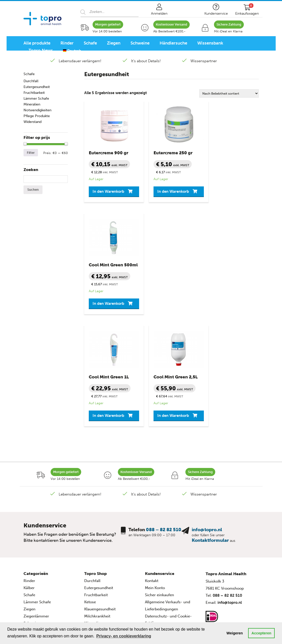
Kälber (29, 484)
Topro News (41, 50)
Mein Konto (155, 484)
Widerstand (32, 122)
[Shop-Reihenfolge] (229, 93)
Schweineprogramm (41, 566)
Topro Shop (95, 469)
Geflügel (31, 533)
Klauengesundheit (100, 505)
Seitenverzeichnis (160, 540)
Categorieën (36, 469)
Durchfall (31, 81)
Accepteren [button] (261, 633)
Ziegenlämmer (36, 512)
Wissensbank (210, 43)
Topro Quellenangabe (164, 533)
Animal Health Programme (50, 544)
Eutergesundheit (37, 87)
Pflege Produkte (37, 116)
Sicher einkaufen (159, 491)
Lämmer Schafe (36, 99)
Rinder (67, 43)
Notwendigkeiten (37, 110)
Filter (31, 153)
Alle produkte (37, 43)
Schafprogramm (38, 559)
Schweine (140, 43)
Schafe (90, 43)
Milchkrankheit (97, 512)
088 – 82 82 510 (164, 425)
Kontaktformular (210, 436)
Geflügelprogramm (40, 573)
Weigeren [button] (235, 633)
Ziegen (114, 43)
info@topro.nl (207, 425)
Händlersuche (173, 43)
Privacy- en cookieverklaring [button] (124, 636)
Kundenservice (160, 469)
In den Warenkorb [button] (103, 193)
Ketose (90, 498)
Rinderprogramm (39, 551)
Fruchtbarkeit (34, 93)
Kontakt (152, 477)
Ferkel (29, 526)
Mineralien (32, 104)
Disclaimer (154, 526)
